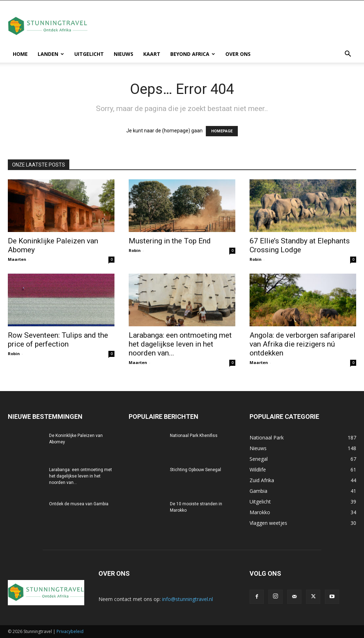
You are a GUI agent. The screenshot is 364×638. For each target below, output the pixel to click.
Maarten (17, 259)
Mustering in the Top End (170, 241)
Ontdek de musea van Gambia (79, 504)
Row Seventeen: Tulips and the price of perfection (58, 340)
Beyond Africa (193, 54)
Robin (135, 250)
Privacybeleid (70, 631)
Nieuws (124, 54)
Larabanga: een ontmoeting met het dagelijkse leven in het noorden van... (180, 344)
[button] (348, 55)
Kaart (152, 54)
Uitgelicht (89, 54)
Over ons (238, 54)
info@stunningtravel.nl (188, 599)
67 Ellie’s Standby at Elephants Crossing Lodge (300, 245)
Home (20, 54)
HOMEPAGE (222, 131)
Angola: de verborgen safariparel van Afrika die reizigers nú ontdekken (303, 344)
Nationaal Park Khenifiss (194, 436)
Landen (51, 54)
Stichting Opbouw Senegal (196, 470)
